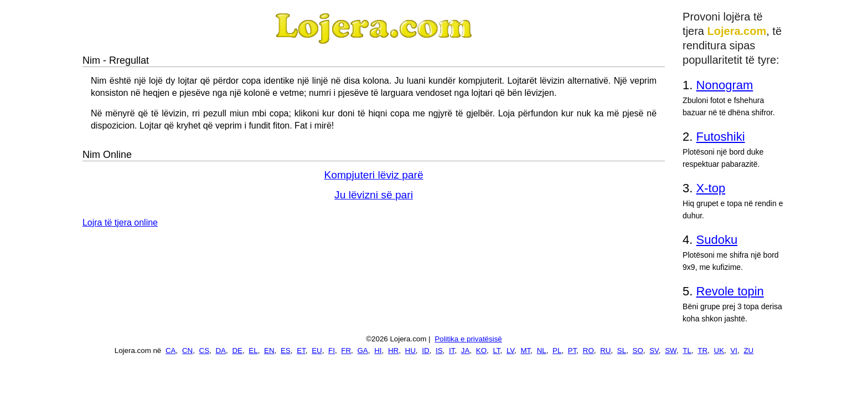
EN (269, 351)
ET (301, 351)
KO (481, 351)
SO (638, 351)
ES (286, 351)
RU (605, 351)
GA (363, 351)
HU (410, 351)
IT (452, 351)
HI (378, 351)
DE (237, 351)
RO (588, 351)
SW (671, 351)
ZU (748, 351)
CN (187, 351)
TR (702, 351)
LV (510, 351)
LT (496, 351)
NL (542, 351)
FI (332, 351)
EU (317, 351)
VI (734, 351)
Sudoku (717, 240)
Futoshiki (721, 137)
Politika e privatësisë (468, 339)
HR (393, 351)
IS (439, 351)
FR (346, 351)
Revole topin (730, 291)
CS (205, 351)
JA (466, 351)
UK (719, 351)
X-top (711, 188)
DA (221, 351)
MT (525, 351)
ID (425, 351)
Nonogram (725, 85)
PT (572, 351)
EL (253, 351)
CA (171, 351)
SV (654, 351)
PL (557, 351)
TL (687, 351)
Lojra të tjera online (120, 222)
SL (622, 351)
